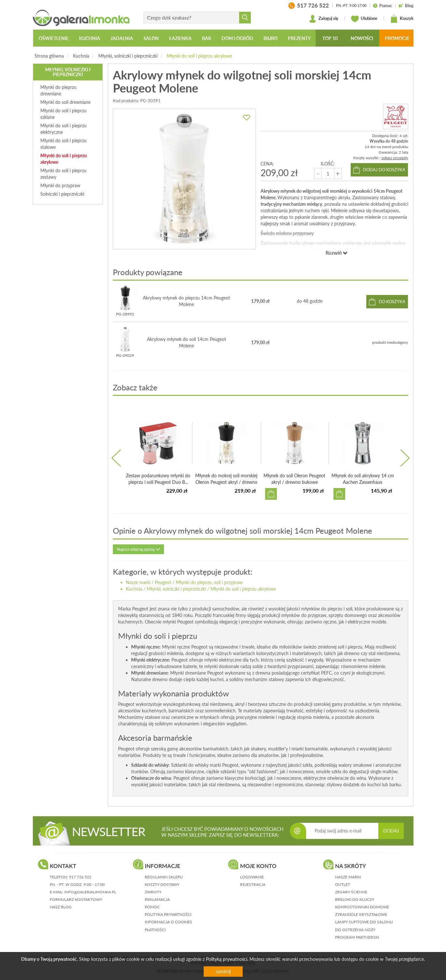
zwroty (153, 892)
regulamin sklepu (164, 877)
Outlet (343, 884)
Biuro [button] (270, 38)
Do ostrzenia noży (355, 930)
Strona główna (49, 56)
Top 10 (330, 38)
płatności (155, 930)
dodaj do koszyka (384, 170)
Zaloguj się (324, 19)
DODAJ (391, 831)
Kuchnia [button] (90, 38)
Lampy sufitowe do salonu (364, 922)
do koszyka (392, 301)
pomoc (152, 907)
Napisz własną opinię (138, 549)
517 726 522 (80, 877)
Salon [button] (151, 38)
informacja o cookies (169, 922)
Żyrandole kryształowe (361, 914)
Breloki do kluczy (355, 899)
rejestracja (253, 884)
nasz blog (61, 907)
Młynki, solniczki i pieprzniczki (128, 56)
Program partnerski (357, 937)
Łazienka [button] (180, 38)
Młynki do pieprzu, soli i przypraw (209, 582)
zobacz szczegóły (395, 158)
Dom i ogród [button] (237, 38)
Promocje (397, 38)
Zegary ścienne (351, 892)
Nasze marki (138, 582)
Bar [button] (207, 38)
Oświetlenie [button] (54, 38)
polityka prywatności (168, 914)
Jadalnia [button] (122, 38)
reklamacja (157, 899)
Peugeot (163, 582)
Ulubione (364, 19)
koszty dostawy (162, 884)
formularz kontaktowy (76, 899)
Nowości (362, 38)
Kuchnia (81, 56)
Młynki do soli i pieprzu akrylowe (199, 56)
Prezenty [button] (299, 38)
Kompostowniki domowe (362, 907)
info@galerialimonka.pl (90, 892)
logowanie (252, 877)
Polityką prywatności (227, 959)
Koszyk (402, 19)
